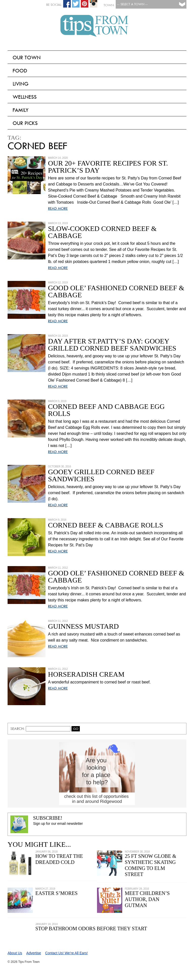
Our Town (27, 58)
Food (20, 71)
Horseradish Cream (86, 674)
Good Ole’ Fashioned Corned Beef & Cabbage (116, 291)
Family (21, 110)
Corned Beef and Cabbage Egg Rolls (106, 410)
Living (21, 84)
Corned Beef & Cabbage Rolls (106, 525)
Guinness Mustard (83, 626)
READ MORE (58, 208)
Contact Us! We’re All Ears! (67, 953)
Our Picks (25, 123)
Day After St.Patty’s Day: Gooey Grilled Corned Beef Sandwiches (112, 345)
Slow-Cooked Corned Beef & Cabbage (102, 232)
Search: (18, 729)
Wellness (25, 97)
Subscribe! (48, 818)
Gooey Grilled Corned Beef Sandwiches (101, 475)
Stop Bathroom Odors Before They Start (91, 929)
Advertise (34, 953)
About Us (15, 953)
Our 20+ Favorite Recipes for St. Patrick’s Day (108, 167)
